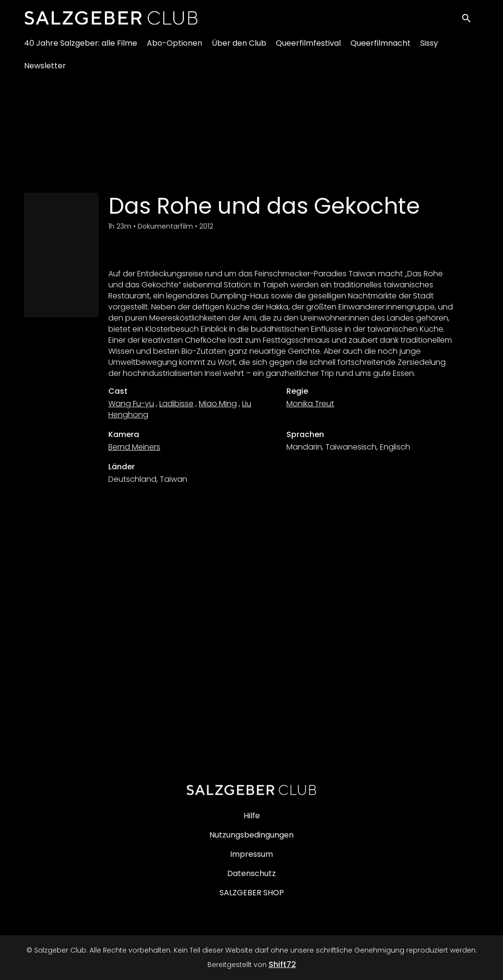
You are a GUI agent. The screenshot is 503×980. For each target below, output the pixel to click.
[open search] (470, 20)
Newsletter (45, 71)
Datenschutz (251, 873)
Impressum (251, 854)
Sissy (429, 48)
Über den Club (239, 48)
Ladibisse (176, 404)
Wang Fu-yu (131, 404)
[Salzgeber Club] (252, 790)
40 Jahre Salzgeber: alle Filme (81, 48)
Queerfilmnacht (380, 48)
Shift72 (282, 964)
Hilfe (252, 816)
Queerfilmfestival (308, 48)
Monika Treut (310, 404)
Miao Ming (218, 404)
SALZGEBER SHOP (252, 893)
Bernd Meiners (134, 447)
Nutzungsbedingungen (251, 835)
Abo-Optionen (174, 48)
